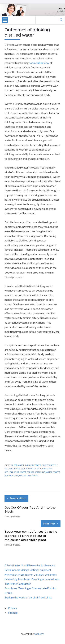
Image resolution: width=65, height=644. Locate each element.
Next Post (51, 524)
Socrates (39, 634)
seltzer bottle (50, 465)
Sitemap (13, 613)
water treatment (29, 476)
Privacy (12, 608)
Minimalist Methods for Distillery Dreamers (31, 574)
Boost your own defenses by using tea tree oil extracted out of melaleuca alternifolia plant (31, 536)
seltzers (41, 469)
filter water (18, 465)
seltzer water (28, 469)
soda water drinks (24, 472)
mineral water (33, 465)
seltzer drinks (12, 469)
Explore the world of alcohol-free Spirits (28, 597)
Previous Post (16, 498)
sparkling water (44, 472)
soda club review (39, 63)
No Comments (12, 517)
